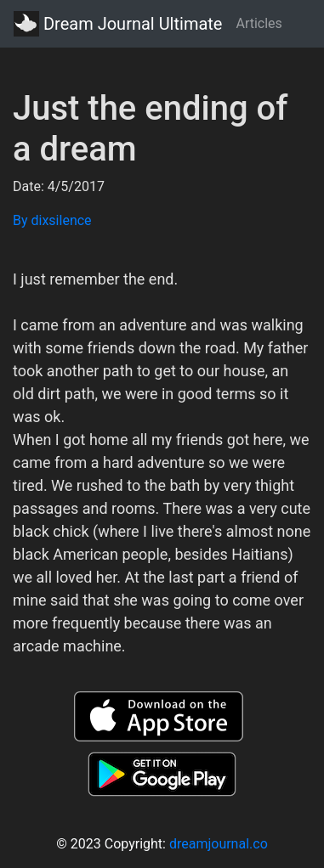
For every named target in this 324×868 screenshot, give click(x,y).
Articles (259, 23)
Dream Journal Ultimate (118, 24)
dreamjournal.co (219, 844)
